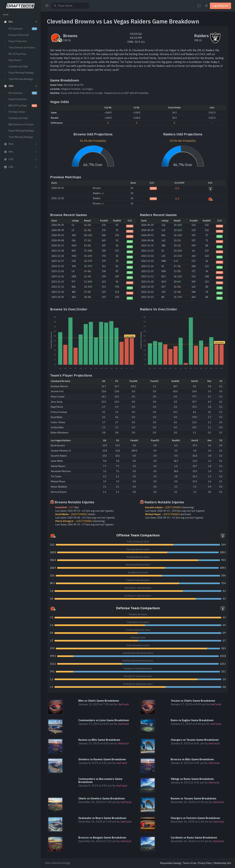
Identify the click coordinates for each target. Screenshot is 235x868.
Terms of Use (190, 863)
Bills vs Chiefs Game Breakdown (99, 701)
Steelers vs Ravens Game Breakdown (102, 759)
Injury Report (15, 60)
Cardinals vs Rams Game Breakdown (194, 838)
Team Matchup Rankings (21, 79)
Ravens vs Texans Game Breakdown (193, 798)
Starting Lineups (17, 112)
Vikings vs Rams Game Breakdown (192, 779)
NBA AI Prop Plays (23, 106)
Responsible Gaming (171, 863)
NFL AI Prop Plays (17, 54)
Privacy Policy (205, 863)
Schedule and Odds (18, 66)
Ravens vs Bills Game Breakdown (99, 740)
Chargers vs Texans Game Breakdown (195, 740)
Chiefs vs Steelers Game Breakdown (102, 798)
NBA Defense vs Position (21, 124)
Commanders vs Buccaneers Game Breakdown (100, 780)
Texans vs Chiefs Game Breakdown (193, 701)
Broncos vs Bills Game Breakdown (192, 759)
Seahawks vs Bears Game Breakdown (102, 818)
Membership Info (222, 863)
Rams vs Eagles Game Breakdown (192, 720)
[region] (20, 438)
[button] (20, 22)
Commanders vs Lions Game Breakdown (104, 720)
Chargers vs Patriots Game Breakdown (195, 818)
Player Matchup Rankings (21, 73)
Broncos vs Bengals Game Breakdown (102, 838)
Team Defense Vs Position (22, 48)
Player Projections (18, 41)
